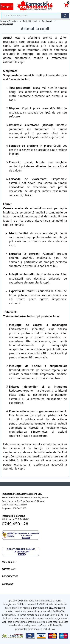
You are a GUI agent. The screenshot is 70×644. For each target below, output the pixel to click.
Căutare (65, 16)
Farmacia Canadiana (9, 21)
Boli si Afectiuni (30, 21)
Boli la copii (47, 21)
